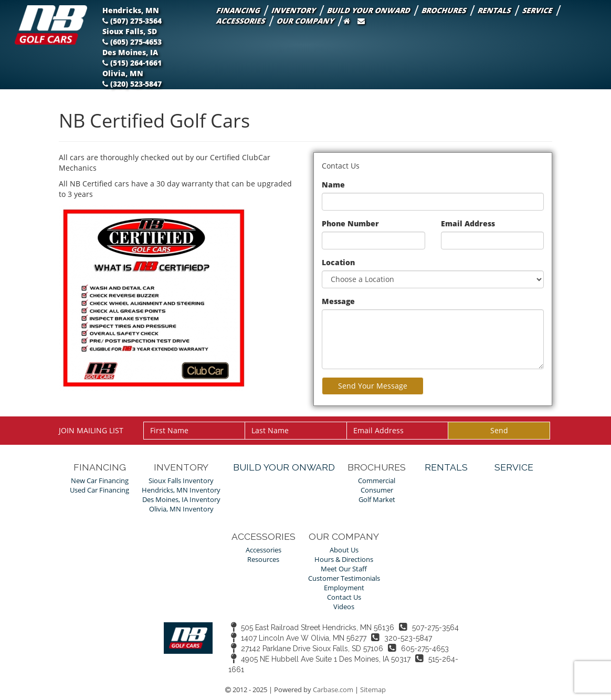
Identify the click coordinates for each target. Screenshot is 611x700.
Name (333, 185)
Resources (263, 560)
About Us (344, 550)
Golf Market (377, 500)
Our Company (306, 21)
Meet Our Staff (344, 569)
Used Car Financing (99, 490)
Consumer (377, 490)
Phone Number (350, 223)
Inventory (294, 10)
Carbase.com (333, 690)
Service (538, 10)
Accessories (241, 21)
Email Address (468, 223)
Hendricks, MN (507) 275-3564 (133, 15)
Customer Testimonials (344, 578)
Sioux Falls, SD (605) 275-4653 (132, 36)
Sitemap (373, 690)
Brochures (445, 10)
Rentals (495, 10)
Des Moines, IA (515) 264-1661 (132, 58)
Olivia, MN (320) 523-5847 (132, 79)
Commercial (377, 481)
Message (338, 301)
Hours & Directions (344, 560)
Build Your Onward (369, 10)
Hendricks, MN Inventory (181, 490)
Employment (344, 588)
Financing (239, 10)
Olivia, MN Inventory (181, 509)
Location (338, 262)
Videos (344, 607)
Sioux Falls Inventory (181, 481)
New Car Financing (100, 481)
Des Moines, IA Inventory (181, 500)
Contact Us (344, 597)
